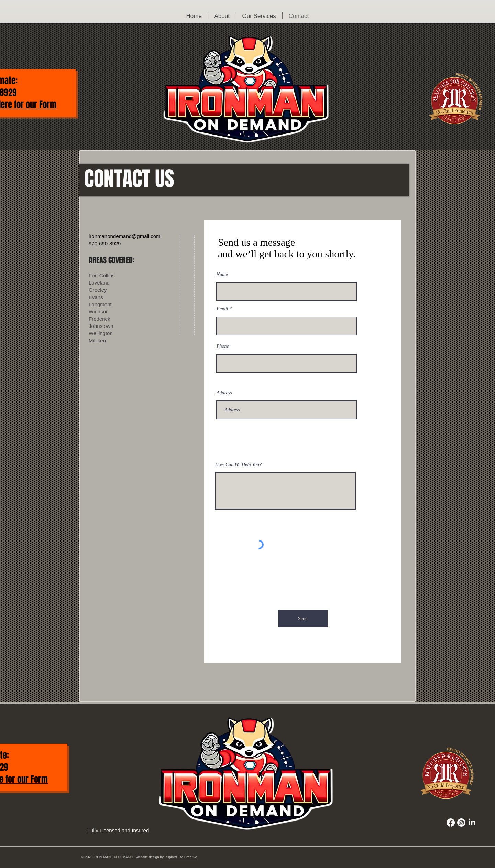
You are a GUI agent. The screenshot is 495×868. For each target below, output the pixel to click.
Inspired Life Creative (181, 857)
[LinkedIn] (472, 823)
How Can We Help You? (238, 465)
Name (222, 275)
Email (222, 309)
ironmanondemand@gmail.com (125, 236)
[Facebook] (451, 823)
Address (224, 393)
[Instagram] (461, 823)
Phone (223, 346)
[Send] (303, 619)
